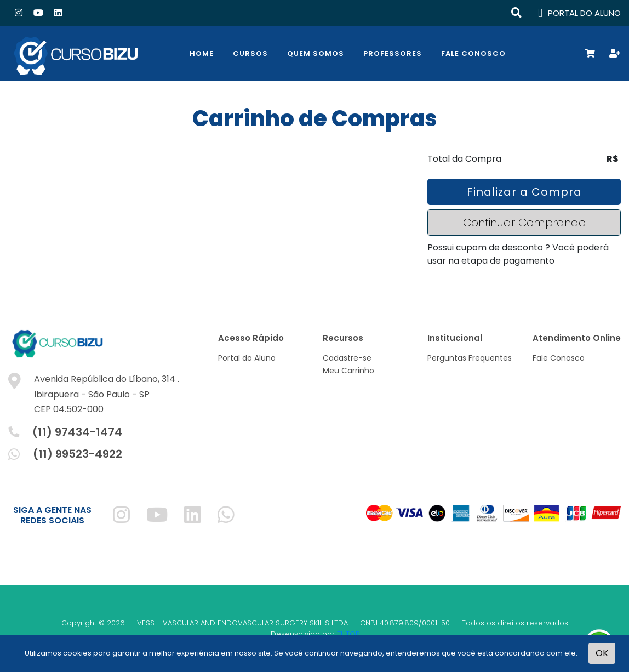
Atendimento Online (577, 338)
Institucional (455, 338)
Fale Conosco (473, 53)
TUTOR (348, 634)
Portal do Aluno (247, 358)
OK (602, 653)
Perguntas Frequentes (470, 358)
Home (202, 53)
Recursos (343, 338)
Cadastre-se (347, 358)
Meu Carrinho (348, 371)
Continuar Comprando (524, 223)
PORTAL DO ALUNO (579, 13)
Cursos (250, 53)
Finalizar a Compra (524, 192)
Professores (393, 53)
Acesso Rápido (251, 338)
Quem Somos (316, 53)
